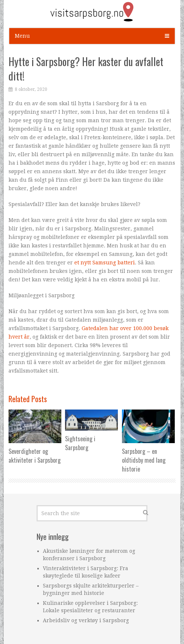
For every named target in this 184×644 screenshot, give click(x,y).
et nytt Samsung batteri (105, 263)
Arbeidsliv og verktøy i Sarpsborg (86, 620)
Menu (22, 36)
